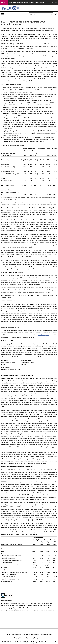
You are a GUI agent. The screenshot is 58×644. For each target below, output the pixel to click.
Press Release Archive (18, 635)
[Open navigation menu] (3, 14)
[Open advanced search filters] (51, 14)
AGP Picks (4, 2)
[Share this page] (56, 14)
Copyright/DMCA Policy (21, 638)
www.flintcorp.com (44, 335)
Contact (42, 638)
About (8, 635)
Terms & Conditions (46, 635)
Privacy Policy (34, 638)
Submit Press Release (32, 635)
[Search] (37, 14)
